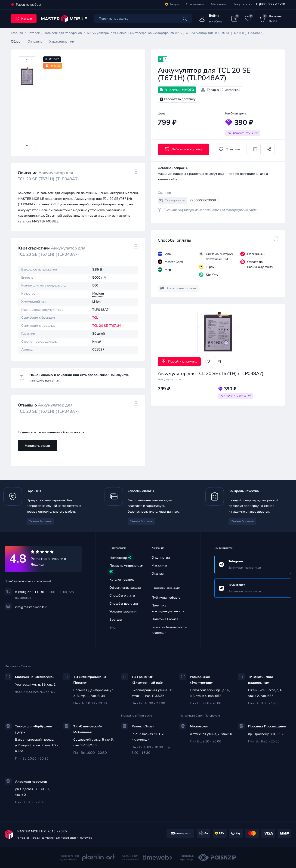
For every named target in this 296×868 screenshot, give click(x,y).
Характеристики (62, 42)
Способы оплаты (122, 596)
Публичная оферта (166, 598)
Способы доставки (124, 604)
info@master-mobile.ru (32, 607)
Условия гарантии (123, 611)
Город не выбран (29, 5)
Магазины (219, 4)
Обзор (16, 42)
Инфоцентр (120, 558)
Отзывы (158, 574)
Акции (172, 4)
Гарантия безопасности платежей (169, 630)
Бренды (116, 620)
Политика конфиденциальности (168, 608)
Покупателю (242, 4)
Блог (113, 627)
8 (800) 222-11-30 (271, 4)
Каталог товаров (122, 580)
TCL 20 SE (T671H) (107, 326)
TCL (95, 318)
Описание (35, 42)
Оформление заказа (125, 588)
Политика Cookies (165, 619)
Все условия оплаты (178, 288)
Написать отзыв (37, 446)
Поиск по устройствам (126, 569)
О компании (195, 4)
